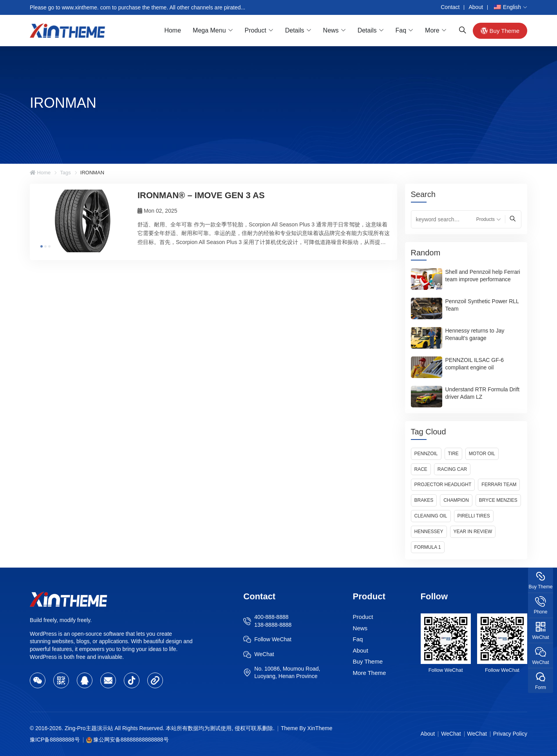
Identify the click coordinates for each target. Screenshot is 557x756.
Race (421, 469)
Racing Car (452, 469)
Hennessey (429, 532)
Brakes (424, 500)
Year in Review (473, 532)
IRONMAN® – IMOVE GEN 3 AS (201, 195)
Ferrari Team (499, 485)
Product (256, 30)
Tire (453, 454)
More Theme (370, 673)
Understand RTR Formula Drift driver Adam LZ (483, 393)
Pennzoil (426, 454)
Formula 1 (428, 547)
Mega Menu (209, 30)
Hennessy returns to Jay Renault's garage (475, 334)
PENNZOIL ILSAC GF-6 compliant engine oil (475, 364)
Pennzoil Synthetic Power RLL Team (482, 305)
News (331, 30)
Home (173, 30)
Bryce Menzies (498, 500)
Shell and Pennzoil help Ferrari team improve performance (483, 276)
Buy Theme (500, 31)
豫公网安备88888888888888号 (131, 740)
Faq (401, 30)
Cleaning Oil (431, 516)
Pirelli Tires (474, 516)
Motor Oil (482, 454)
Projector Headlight (443, 485)
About (476, 7)
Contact (450, 7)
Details (295, 30)
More (432, 30)
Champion (456, 500)
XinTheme (320, 728)
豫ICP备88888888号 (55, 740)
